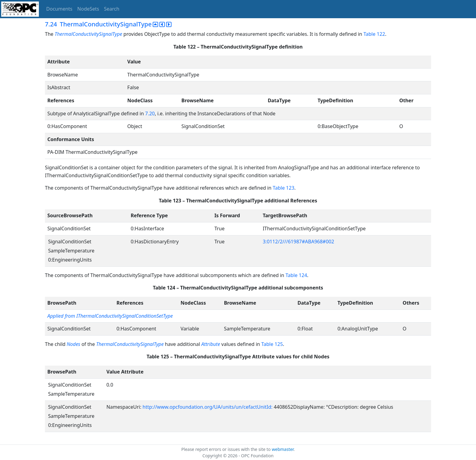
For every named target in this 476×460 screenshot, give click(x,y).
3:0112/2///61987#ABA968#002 (298, 242)
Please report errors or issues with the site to (226, 449)
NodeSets (88, 9)
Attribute (211, 344)
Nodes (73, 344)
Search (112, 9)
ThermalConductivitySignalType (89, 34)
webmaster (283, 449)
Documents (59, 9)
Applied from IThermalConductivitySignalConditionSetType (110, 316)
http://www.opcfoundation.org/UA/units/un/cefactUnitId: (208, 407)
